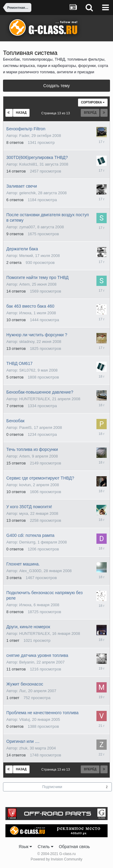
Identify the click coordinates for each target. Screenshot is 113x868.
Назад (21, 113)
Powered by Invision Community (56, 859)
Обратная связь (74, 847)
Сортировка (93, 102)
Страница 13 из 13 (56, 113)
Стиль (46, 847)
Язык (25, 847)
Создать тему (57, 86)
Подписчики (52, 787)
